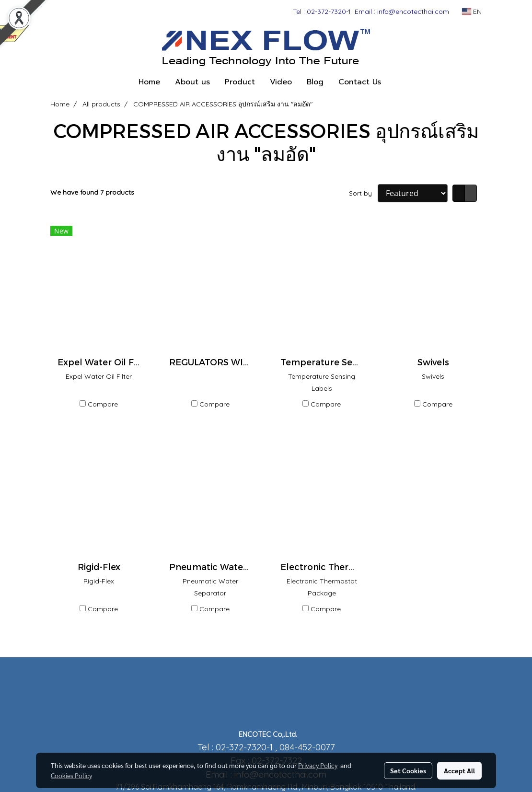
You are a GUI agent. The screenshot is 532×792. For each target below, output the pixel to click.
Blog (315, 82)
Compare (103, 404)
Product (240, 82)
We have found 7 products (92, 192)
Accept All (459, 770)
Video (281, 82)
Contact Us (360, 82)
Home (149, 82)
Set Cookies (408, 770)
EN (472, 12)
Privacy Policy (318, 765)
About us (192, 82)
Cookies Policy (71, 775)
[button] (397, 82)
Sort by (363, 193)
